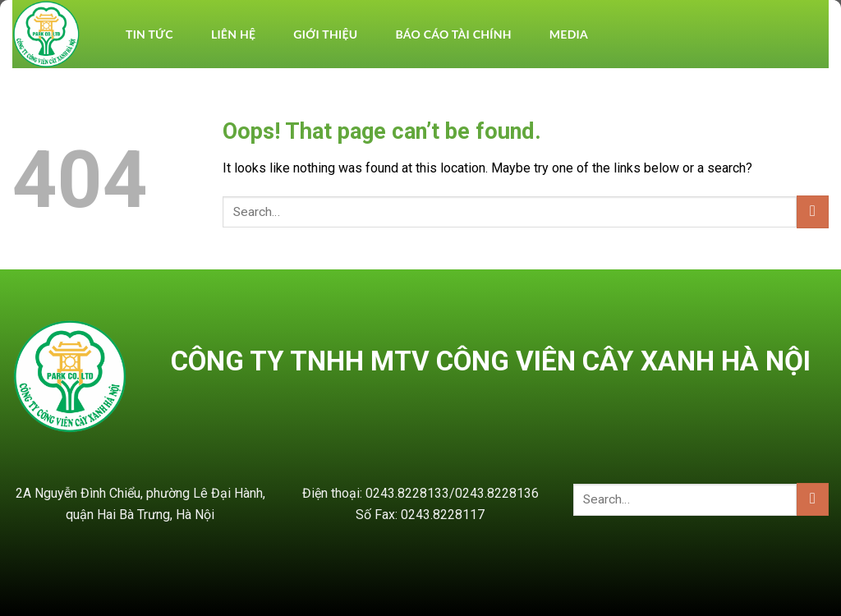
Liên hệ (233, 34)
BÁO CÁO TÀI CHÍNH (453, 34)
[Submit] (813, 211)
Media (569, 34)
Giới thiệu (325, 34)
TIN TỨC (149, 34)
